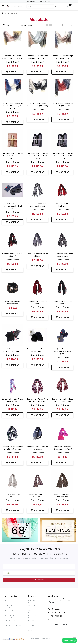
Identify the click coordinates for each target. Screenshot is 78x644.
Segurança (8, 623)
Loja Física (32, 628)
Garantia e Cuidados (12, 613)
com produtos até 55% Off (39, 1)
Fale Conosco (9, 615)
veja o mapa (61, 603)
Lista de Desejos (11, 610)
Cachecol (32, 605)
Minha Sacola (9, 608)
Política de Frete (11, 620)
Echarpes (32, 600)
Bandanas (32, 613)
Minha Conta (9, 605)
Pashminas (32, 603)
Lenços (31, 608)
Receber (39, 580)
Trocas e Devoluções (12, 618)
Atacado (31, 620)
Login (6, 600)
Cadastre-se (9, 603)
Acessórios (32, 615)
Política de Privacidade (13, 625)
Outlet (31, 630)
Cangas (31, 610)
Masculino (32, 618)
